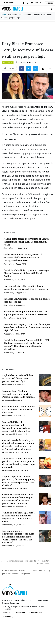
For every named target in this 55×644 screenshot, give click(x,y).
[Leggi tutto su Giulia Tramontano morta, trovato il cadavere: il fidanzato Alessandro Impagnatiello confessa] (27, 258)
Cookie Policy (8, 617)
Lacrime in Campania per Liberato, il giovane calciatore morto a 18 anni (28, 562)
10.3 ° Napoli (8, 3)
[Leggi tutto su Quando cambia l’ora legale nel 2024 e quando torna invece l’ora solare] (19, 410)
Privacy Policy (36, 613)
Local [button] (49, 3)
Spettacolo (8, 62)
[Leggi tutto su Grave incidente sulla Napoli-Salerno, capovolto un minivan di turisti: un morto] (27, 288)
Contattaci (6, 613)
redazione (21, 62)
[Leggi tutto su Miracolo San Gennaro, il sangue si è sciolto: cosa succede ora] (27, 300)
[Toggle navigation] (52, 9)
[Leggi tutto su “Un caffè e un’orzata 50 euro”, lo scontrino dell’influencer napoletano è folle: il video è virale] (19, 517)
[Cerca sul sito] (23, 3)
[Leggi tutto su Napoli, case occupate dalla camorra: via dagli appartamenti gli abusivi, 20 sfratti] (27, 313)
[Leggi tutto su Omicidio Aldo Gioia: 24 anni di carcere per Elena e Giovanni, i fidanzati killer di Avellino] (27, 273)
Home (4, 15)
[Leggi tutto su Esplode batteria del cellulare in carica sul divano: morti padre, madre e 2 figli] (19, 378)
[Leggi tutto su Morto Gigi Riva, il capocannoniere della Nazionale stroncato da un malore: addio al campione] (19, 427)
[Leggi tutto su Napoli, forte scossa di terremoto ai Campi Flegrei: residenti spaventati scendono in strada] (27, 242)
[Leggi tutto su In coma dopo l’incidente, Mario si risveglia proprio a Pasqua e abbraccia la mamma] (19, 394)
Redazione (20, 613)
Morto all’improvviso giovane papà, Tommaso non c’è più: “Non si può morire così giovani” (23, 572)
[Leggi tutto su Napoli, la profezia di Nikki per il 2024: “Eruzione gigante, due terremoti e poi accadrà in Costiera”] (19, 481)
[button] (41, 3)
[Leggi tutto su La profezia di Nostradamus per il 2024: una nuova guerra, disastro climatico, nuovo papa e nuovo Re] (19, 463)
